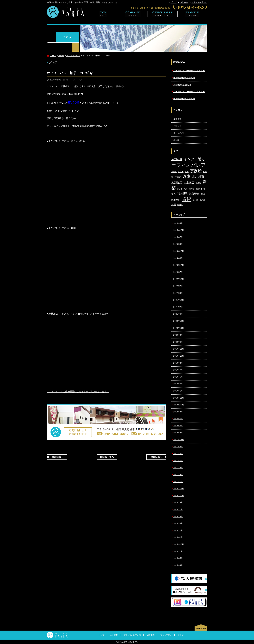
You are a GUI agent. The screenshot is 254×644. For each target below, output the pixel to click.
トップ (103, 14)
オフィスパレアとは (163, 14)
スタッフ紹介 (166, 635)
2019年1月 (178, 391)
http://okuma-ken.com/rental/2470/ (89, 126)
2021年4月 (178, 314)
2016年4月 (178, 523)
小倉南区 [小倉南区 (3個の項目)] (189, 182)
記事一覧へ (107, 457)
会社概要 (133, 14)
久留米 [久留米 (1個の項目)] (181, 172)
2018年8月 (178, 412)
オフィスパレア (73, 56)
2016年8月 (178, 502)
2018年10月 (179, 405)
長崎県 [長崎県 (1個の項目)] (202, 200)
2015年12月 (179, 544)
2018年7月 (178, 419)
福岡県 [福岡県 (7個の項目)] (182, 193)
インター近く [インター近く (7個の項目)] (194, 159)
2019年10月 (179, 356)
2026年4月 (178, 223)
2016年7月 (178, 509)
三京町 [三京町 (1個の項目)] (174, 172)
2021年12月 (179, 300)
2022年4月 (178, 293)
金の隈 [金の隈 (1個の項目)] (195, 200)
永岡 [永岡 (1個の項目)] (186, 189)
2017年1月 (178, 482)
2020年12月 (179, 321)
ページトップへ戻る (201, 627)
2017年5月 (178, 475)
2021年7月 (178, 307)
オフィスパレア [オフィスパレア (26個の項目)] (188, 165)
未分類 (176, 140)
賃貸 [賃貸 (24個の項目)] (187, 199)
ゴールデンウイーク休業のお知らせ (189, 92)
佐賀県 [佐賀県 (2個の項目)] (178, 177)
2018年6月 (178, 426)
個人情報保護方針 (199, 2)
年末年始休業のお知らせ (184, 78)
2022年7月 (178, 286)
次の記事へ (156, 457)
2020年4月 (178, 342)
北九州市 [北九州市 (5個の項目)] (198, 177)
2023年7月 (178, 272)
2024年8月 (178, 258)
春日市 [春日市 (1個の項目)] (180, 189)
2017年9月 (178, 447)
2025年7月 (178, 237)
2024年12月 (179, 251)
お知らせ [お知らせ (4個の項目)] (177, 159)
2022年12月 (179, 279)
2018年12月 (179, 398)
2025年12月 (179, 230)
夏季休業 (177, 119)
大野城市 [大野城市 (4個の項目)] (177, 182)
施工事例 (192, 14)
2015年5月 (178, 558)
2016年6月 (178, 517)
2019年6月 (178, 377)
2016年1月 (178, 537)
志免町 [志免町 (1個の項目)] (198, 183)
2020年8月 (178, 335)
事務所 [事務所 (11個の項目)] (196, 171)
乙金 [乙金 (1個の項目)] (187, 172)
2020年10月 (179, 328)
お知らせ (184, 2)
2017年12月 (179, 440)
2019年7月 (178, 370)
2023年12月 (179, 265)
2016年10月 (179, 496)
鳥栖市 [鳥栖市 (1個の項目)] (180, 205)
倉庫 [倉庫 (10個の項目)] (187, 176)
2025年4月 (178, 244)
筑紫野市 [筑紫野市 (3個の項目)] (194, 194)
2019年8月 (178, 363)
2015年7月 (178, 551)
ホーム (53, 56)
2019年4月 (178, 384)
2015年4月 (178, 565)
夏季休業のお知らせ (182, 85)
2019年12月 (179, 349)
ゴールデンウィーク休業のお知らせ (189, 71)
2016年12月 (179, 488)
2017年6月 (178, 468)
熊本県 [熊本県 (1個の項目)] (192, 189)
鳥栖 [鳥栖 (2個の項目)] (174, 205)
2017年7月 (178, 461)
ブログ (174, 2)
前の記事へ (57, 457)
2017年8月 (178, 454)
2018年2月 (178, 433)
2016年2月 (178, 530)
